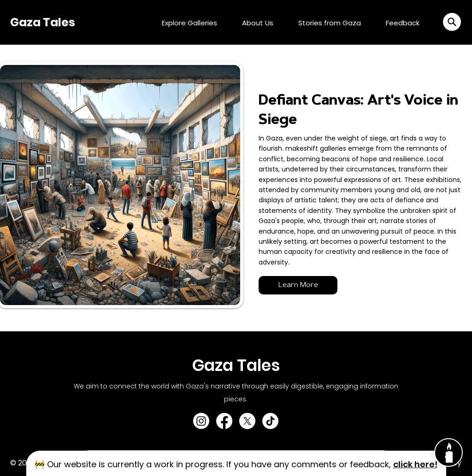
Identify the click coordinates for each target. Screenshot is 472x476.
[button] (452, 22)
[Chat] (448, 452)
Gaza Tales (43, 22)
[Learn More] (298, 285)
